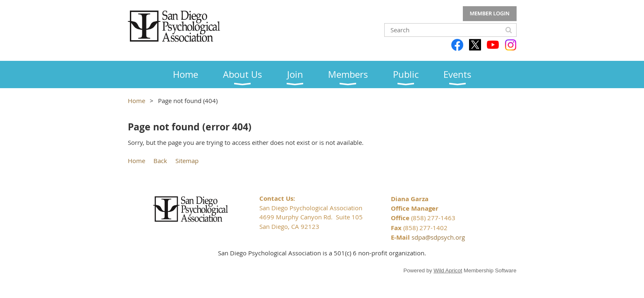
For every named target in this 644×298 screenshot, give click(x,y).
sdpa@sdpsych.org (438, 237)
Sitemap (187, 161)
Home (136, 101)
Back (160, 161)
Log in (490, 14)
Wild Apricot (448, 270)
